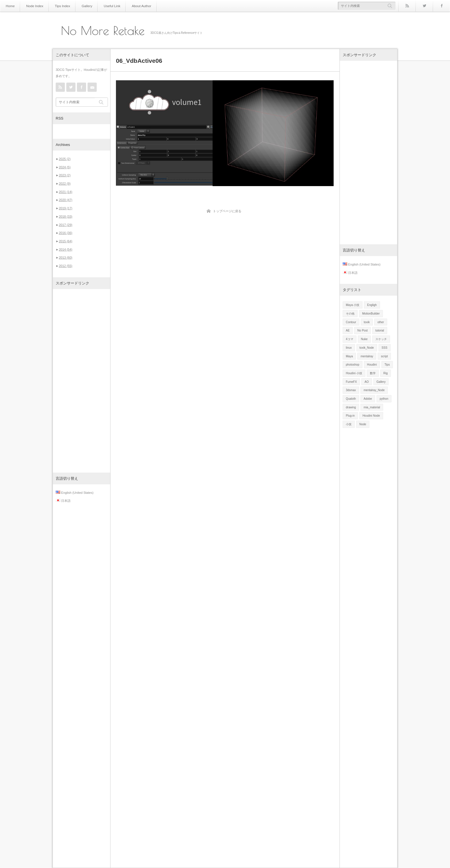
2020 (66, 200)
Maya (349, 356)
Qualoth (351, 399)
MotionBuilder (371, 314)
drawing (351, 407)
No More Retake (103, 31)
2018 (66, 216)
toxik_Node (367, 348)
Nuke (364, 339)
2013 (66, 258)
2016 (66, 233)
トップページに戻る (227, 211)
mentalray (367, 356)
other (381, 322)
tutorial (380, 330)
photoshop (353, 365)
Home (10, 6)
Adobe (368, 399)
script (384, 356)
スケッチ (381, 339)
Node (363, 424)
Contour (351, 322)
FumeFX (351, 382)
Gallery (80, 6)
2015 (66, 241)
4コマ (350, 339)
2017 (66, 225)
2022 (65, 184)
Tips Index (58, 6)
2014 (66, 249)
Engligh (372, 305)
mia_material (372, 407)
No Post (362, 330)
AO (366, 382)
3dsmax (351, 390)
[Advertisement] (82, 381)
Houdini (372, 365)
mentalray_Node (374, 390)
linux (349, 348)
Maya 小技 (353, 305)
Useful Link (103, 6)
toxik (367, 322)
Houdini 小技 (354, 373)
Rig (386, 373)
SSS (385, 348)
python (384, 399)
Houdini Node (371, 416)
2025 (65, 159)
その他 (350, 314)
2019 (66, 208)
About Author (130, 6)
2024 (65, 167)
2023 (65, 175)
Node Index (32, 6)
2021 (66, 192)
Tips (387, 365)
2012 (66, 266)
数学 (373, 373)
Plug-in (350, 416)
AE (348, 330)
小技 (349, 424)
